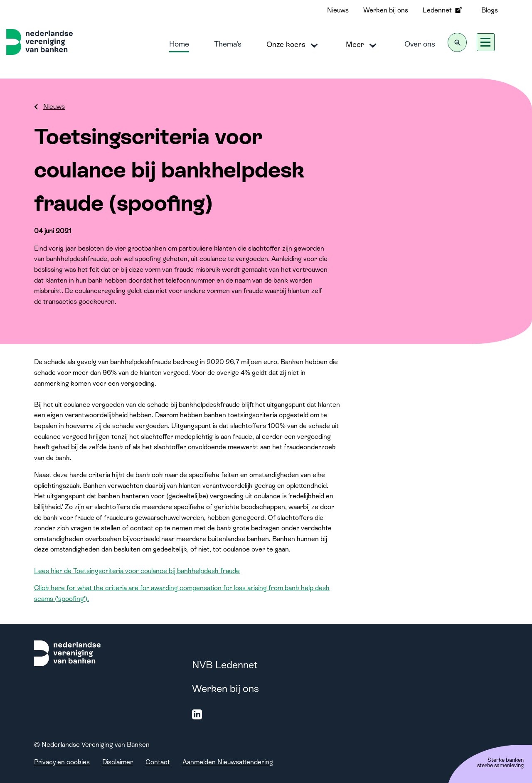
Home (179, 44)
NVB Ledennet (225, 665)
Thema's (228, 44)
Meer (363, 45)
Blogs (490, 10)
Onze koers (294, 45)
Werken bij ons (386, 10)
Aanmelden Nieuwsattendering (228, 762)
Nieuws (338, 10)
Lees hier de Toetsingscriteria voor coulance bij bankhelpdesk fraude (137, 571)
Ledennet (443, 10)
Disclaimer (118, 762)
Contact (158, 762)
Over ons (420, 44)
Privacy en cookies (62, 762)
